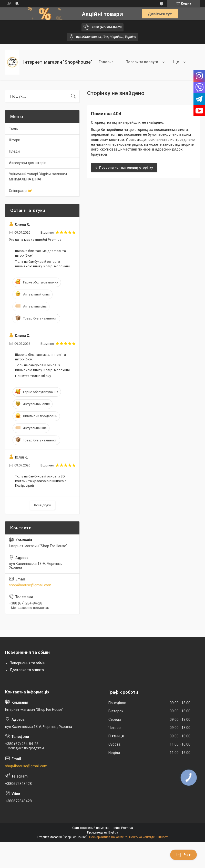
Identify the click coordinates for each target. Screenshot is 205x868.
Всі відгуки (42, 505)
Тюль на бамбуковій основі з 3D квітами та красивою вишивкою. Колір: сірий (41, 481)
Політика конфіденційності (149, 837)
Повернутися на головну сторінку (126, 168)
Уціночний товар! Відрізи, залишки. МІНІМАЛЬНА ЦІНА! (38, 177)
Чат (183, 855)
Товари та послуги (142, 62)
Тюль (13, 129)
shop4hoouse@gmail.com (30, 585)
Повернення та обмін (28, 663)
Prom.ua (127, 828)
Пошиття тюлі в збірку (33, 376)
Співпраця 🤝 (20, 191)
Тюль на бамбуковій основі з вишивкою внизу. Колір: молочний (42, 264)
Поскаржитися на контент (108, 837)
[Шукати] (73, 96)
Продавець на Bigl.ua (103, 832)
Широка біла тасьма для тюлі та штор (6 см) (40, 253)
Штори (15, 140)
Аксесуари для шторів (28, 163)
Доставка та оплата (27, 670)
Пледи (14, 151)
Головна (106, 62)
